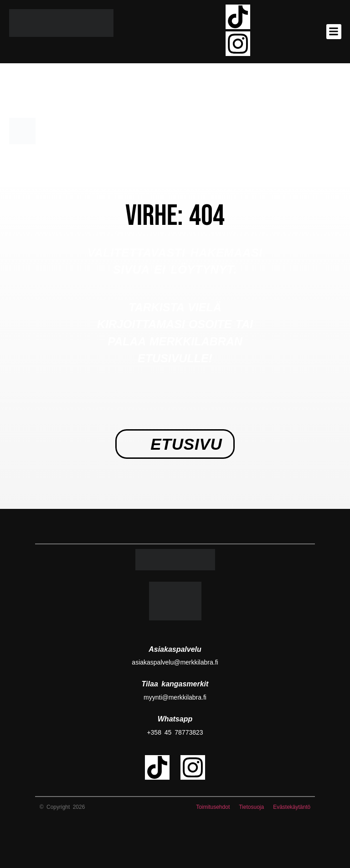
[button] (334, 32)
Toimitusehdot (213, 807)
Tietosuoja (251, 807)
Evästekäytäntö (292, 807)
